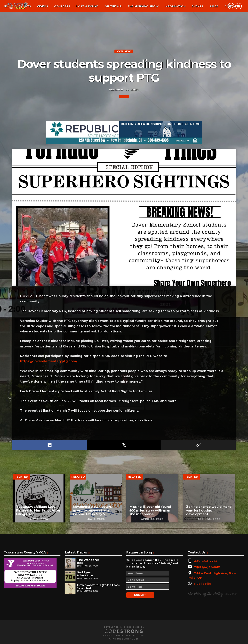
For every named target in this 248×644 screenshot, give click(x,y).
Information (175, 6)
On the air (113, 6)
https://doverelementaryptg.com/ (48, 541)
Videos (42, 6)
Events (197, 6)
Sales (214, 6)
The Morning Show (143, 6)
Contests (62, 6)
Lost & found (88, 6)
